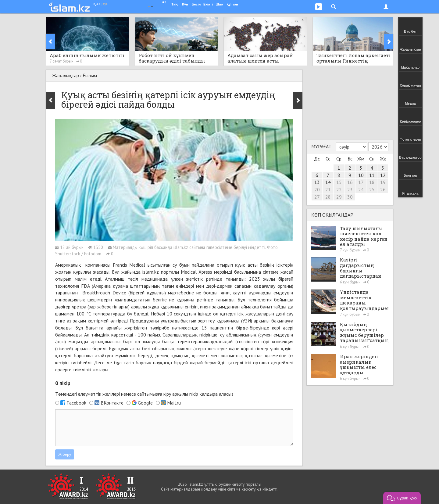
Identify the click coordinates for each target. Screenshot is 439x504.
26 (383, 189)
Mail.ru (174, 403)
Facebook (76, 403)
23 (350, 189)
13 (317, 182)
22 (339, 189)
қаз (97, 3)
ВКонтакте (112, 403)
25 (372, 189)
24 (361, 189)
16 (350, 182)
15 (339, 182)
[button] (402, 498)
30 (350, 197)
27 (317, 197)
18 (372, 182)
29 (339, 197)
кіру (167, 394)
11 (372, 175)
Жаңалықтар (66, 75)
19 (383, 182)
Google (145, 403)
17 (361, 182)
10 (361, 175)
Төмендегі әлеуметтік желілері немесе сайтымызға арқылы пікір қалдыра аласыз (144, 394)
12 (383, 175)
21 (328, 189)
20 (317, 189)
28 (328, 197)
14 (328, 182)
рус (105, 3)
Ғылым (90, 75)
